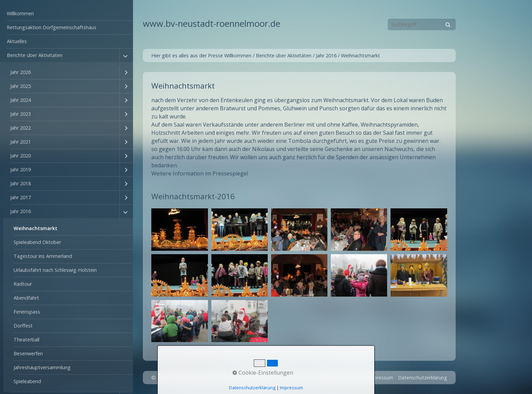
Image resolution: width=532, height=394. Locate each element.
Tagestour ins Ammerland (43, 256)
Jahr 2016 (21, 211)
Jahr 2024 (21, 100)
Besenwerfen (28, 353)
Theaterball (26, 340)
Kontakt (354, 378)
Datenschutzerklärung (423, 378)
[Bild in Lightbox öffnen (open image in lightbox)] (179, 230)
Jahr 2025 (21, 86)
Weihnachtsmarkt (35, 228)
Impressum (381, 378)
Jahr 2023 (21, 114)
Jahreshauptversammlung (42, 367)
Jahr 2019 (21, 170)
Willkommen (20, 13)
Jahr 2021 (21, 142)
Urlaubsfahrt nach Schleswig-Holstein (55, 270)
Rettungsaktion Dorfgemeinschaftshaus (52, 27)
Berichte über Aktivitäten (35, 55)
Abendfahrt (26, 298)
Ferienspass (27, 312)
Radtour (23, 284)
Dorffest (23, 326)
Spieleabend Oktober (37, 242)
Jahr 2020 (21, 156)
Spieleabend (27, 381)
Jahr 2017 (21, 197)
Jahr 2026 (21, 72)
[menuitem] (66, 14)
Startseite (330, 378)
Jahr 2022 (21, 128)
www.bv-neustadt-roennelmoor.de (212, 24)
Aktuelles (17, 41)
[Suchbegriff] (422, 24)
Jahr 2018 (21, 183)
